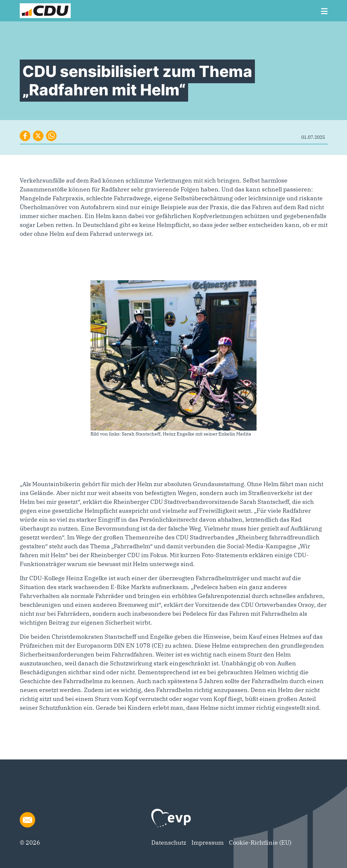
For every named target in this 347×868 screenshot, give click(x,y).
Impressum (208, 843)
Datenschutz (169, 843)
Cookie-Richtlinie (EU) (260, 843)
